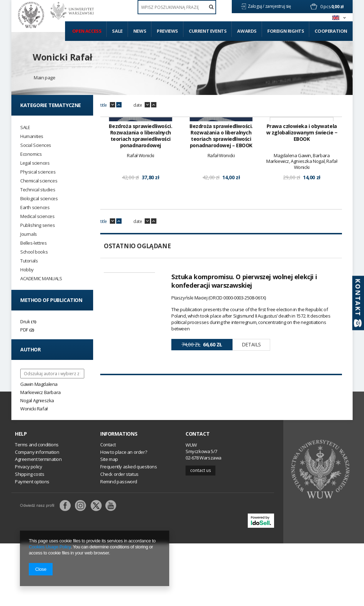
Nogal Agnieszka (37, 400)
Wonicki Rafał (63, 57)
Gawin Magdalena (39, 384)
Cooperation (331, 31)
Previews (167, 31)
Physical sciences (38, 172)
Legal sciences (35, 163)
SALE (25, 127)
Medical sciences (38, 216)
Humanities (32, 136)
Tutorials (29, 261)
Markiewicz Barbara (41, 392)
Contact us (200, 533)
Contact (197, 497)
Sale (117, 31)
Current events (208, 31)
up (119, 105)
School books (34, 252)
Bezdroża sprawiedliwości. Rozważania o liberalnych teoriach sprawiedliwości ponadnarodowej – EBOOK (221, 226)
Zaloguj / (256, 6)
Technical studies (38, 190)
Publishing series (38, 225)
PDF (24, 330)
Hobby (27, 270)
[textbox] (177, 7)
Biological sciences (39, 199)
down (113, 105)
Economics (31, 154)
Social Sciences (36, 145)
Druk (25, 321)
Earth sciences (35, 208)
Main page (44, 78)
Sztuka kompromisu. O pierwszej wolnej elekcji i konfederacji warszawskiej (244, 371)
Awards (247, 31)
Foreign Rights (286, 31)
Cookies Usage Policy (50, 547)
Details (251, 434)
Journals (29, 234)
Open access (87, 31)
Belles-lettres (33, 243)
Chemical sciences (39, 181)
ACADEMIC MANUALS (41, 279)
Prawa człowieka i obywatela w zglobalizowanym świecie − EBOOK (302, 223)
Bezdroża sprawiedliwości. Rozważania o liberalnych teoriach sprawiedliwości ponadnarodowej (140, 226)
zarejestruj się (279, 6)
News (140, 31)
